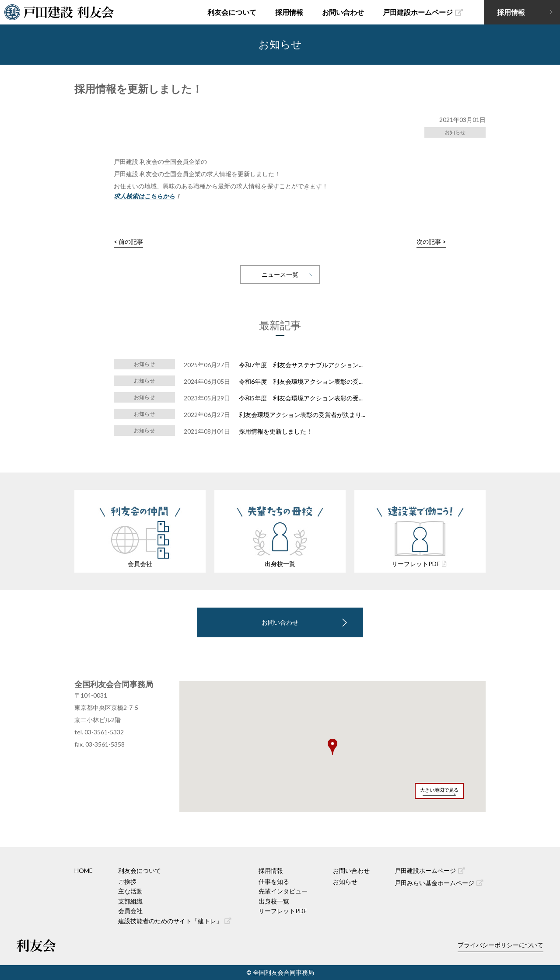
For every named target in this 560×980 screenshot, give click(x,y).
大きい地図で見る (439, 790)
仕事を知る (274, 881)
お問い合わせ (343, 12)
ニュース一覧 (280, 274)
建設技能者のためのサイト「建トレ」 (175, 921)
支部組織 (130, 901)
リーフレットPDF (283, 911)
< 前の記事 (128, 242)
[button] (332, 747)
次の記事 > (431, 242)
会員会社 (130, 911)
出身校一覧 (274, 901)
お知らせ (345, 881)
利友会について (232, 12)
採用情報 (289, 12)
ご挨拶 (127, 881)
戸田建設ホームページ (423, 12)
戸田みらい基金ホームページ (439, 883)
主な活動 (130, 891)
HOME (84, 871)
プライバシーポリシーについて (500, 945)
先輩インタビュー (283, 891)
